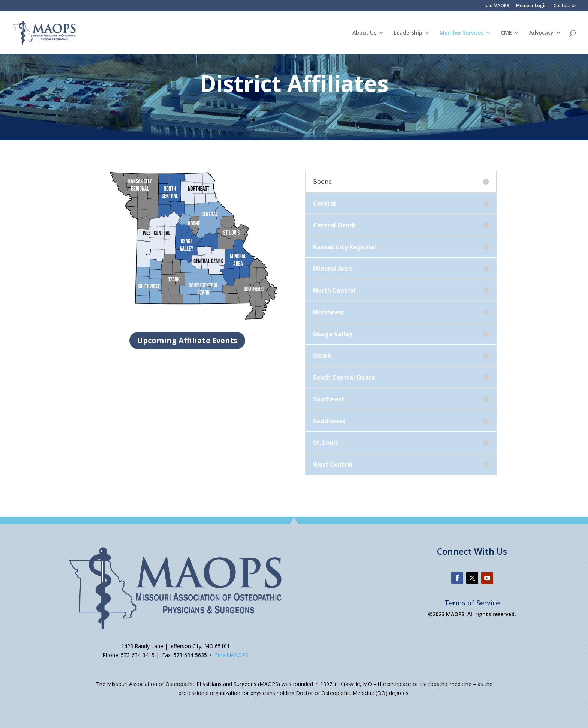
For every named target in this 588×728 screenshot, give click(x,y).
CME (506, 33)
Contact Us (565, 6)
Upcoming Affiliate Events (187, 340)
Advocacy (541, 33)
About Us (364, 33)
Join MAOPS (497, 6)
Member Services (461, 33)
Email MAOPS (232, 655)
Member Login (531, 6)
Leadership (408, 33)
